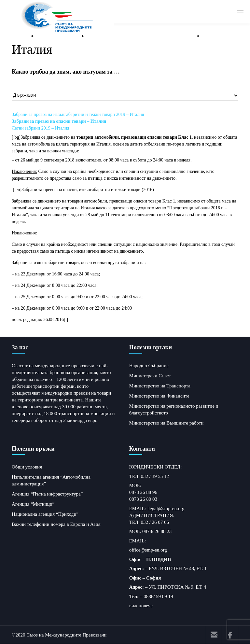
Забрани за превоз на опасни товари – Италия (59, 121)
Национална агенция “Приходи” (45, 514)
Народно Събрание (149, 366)
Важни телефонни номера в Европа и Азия (56, 524)
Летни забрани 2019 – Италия (40, 128)
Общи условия (27, 467)
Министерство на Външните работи (167, 423)
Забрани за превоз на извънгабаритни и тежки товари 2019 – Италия (78, 114)
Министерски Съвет (150, 376)
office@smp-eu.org (148, 550)
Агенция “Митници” (33, 504)
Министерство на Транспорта (160, 386)
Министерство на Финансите (159, 396)
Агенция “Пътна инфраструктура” (47, 494)
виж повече (141, 606)
